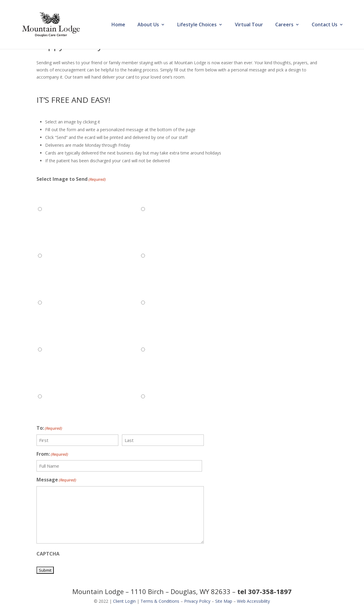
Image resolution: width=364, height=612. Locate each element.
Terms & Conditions (160, 601)
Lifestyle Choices (197, 25)
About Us (148, 25)
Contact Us (325, 25)
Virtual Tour (249, 25)
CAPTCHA (48, 554)
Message (56, 480)
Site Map (224, 601)
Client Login (124, 601)
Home (118, 25)
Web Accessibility (253, 601)
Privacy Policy (197, 601)
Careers (284, 25)
